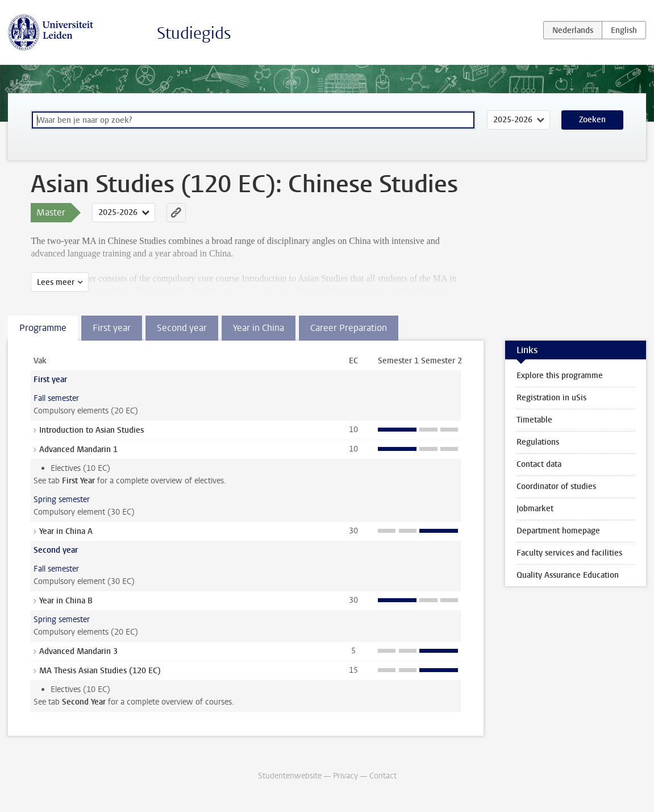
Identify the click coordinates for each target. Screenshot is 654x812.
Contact (383, 776)
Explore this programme (560, 376)
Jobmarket (535, 509)
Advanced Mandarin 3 (78, 651)
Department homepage (558, 531)
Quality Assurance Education (568, 575)
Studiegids (194, 33)
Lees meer (56, 282)
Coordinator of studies (556, 486)
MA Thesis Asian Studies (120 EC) (100, 671)
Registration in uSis (551, 398)
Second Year (84, 702)
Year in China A (66, 531)
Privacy (345, 776)
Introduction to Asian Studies (91, 430)
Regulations (538, 442)
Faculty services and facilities (569, 553)
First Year (78, 481)
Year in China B (66, 601)
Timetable (534, 420)
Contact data (539, 464)
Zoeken (592, 120)
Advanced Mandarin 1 (78, 449)
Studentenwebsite (290, 776)
